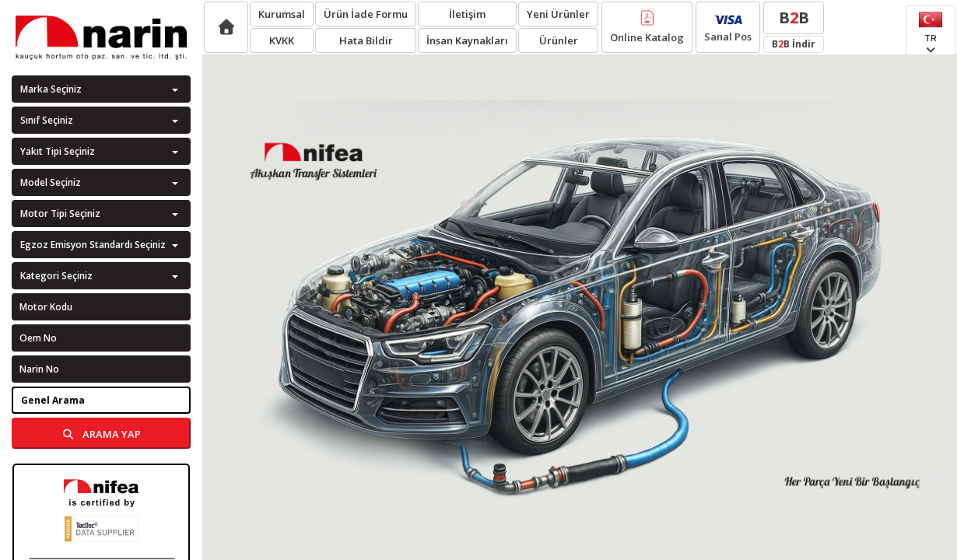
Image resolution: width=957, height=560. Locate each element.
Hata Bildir (366, 40)
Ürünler (559, 40)
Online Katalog (647, 27)
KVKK (282, 40)
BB (794, 18)
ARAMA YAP (101, 434)
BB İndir (794, 44)
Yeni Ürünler (558, 14)
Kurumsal (282, 14)
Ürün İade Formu (366, 14)
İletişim (467, 14)
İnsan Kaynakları (467, 40)
